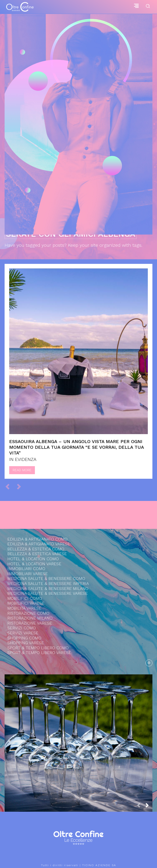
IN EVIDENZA (23, 459)
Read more (22, 470)
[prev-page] (10, 486)
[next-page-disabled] (21, 486)
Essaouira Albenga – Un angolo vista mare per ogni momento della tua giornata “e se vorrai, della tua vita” (77, 447)
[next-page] (149, 807)
